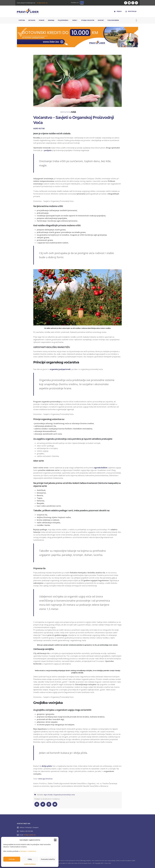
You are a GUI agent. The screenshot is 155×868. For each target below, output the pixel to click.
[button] (55, 840)
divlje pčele (47, 766)
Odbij (30, 859)
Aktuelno (32, 20)
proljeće (48, 150)
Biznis (75, 20)
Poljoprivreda (63, 20)
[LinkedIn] (136, 3)
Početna (22, 20)
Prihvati (12, 859)
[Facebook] (126, 3)
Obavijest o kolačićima (28, 851)
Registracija (131, 11)
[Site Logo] (28, 11)
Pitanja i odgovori (88, 20)
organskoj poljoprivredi (60, 369)
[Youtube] (129, 3)
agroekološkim (101, 468)
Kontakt (101, 20)
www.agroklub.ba (45, 779)
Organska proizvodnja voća (64, 795)
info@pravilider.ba (42, 3)
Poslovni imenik (113, 20)
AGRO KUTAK (39, 128)
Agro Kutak (48, 795)
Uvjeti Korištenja (30, 864)
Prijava (118, 11)
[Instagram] (133, 3)
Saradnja (51, 20)
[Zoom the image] (77, 28)
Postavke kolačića (48, 859)
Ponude (42, 20)
